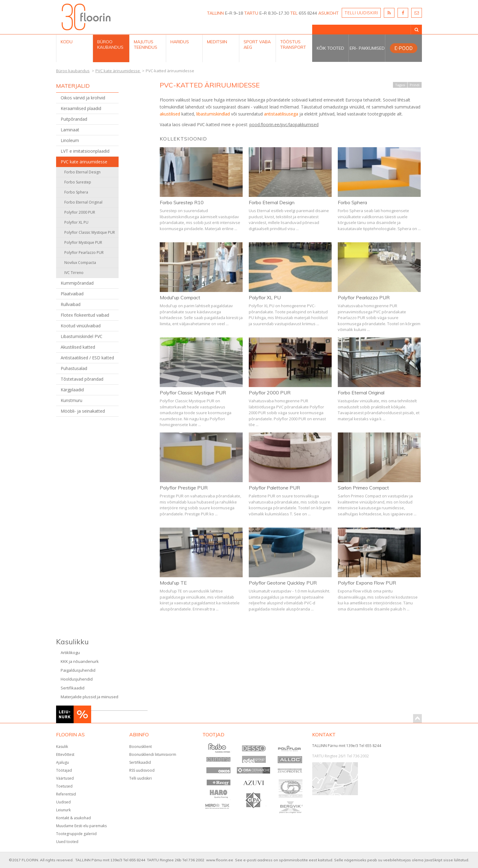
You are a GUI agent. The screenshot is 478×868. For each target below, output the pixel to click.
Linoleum (70, 140)
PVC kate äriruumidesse (84, 162)
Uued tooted (67, 842)
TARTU (251, 13)
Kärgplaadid (72, 390)
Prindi (415, 85)
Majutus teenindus (146, 44)
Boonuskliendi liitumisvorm (153, 754)
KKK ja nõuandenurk (80, 661)
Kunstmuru (71, 400)
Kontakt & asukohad (73, 818)
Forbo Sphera (76, 192)
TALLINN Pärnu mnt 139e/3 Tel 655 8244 (347, 746)
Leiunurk (63, 810)
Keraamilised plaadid (81, 108)
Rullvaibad (71, 304)
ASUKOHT (328, 13)
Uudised (63, 802)
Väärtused (65, 778)
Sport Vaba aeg (257, 44)
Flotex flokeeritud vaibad (85, 315)
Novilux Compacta (80, 263)
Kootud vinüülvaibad (81, 326)
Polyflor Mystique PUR (83, 242)
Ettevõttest (65, 754)
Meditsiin (217, 42)
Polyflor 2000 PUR (80, 212)
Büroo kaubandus (110, 44)
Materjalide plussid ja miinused (89, 697)
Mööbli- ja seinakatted (83, 411)
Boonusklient (141, 747)
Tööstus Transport (293, 44)
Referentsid (66, 794)
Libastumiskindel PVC (82, 336)
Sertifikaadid (73, 688)
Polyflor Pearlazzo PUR (84, 253)
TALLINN (215, 13)
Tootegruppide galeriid (76, 834)
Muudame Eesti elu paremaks (81, 826)
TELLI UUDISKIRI (361, 13)
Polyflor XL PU (76, 222)
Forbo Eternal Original (83, 202)
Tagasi (400, 85)
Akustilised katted (78, 347)
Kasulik (62, 747)
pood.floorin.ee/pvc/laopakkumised (284, 125)
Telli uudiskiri (141, 778)
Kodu (67, 42)
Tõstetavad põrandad (82, 379)
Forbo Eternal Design (82, 172)
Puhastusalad (74, 368)
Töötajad (64, 770)
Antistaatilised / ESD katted (87, 358)
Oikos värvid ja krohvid (83, 98)
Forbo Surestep (78, 182)
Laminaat (70, 130)
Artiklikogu (70, 653)
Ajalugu (62, 762)
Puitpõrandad (74, 119)
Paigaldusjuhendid (78, 670)
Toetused (64, 786)
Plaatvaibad (72, 294)
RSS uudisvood (142, 770)
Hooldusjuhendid (77, 679)
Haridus (180, 42)
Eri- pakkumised (367, 48)
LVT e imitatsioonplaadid (85, 151)
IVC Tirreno (74, 273)
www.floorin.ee (220, 860)
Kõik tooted (330, 48)
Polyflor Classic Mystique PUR (90, 232)
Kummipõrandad (77, 283)
